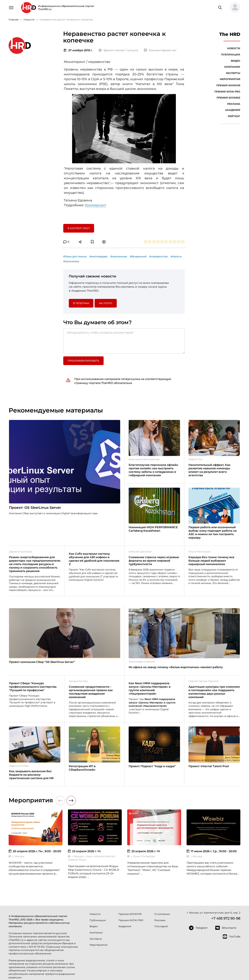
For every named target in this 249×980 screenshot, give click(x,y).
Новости (234, 48)
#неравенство (159, 256)
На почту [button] (106, 303)
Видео (236, 61)
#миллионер (119, 256)
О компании (162, 914)
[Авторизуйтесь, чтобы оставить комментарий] (124, 341)
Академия (233, 110)
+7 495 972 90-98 (226, 918)
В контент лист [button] (79, 228)
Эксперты (233, 73)
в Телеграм (81, 303)
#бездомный (138, 256)
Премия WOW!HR (228, 85)
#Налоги (176, 256)
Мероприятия (230, 79)
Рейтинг (234, 116)
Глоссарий (161, 926)
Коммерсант (96, 205)
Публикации (231, 55)
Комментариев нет (160, 50)
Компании (232, 67)
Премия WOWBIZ (228, 98)
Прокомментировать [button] (83, 361)
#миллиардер (98, 256)
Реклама (234, 104)
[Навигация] (11, 7)
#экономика (71, 261)
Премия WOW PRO (227, 92)
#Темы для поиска (75, 256)
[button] (234, 8)
